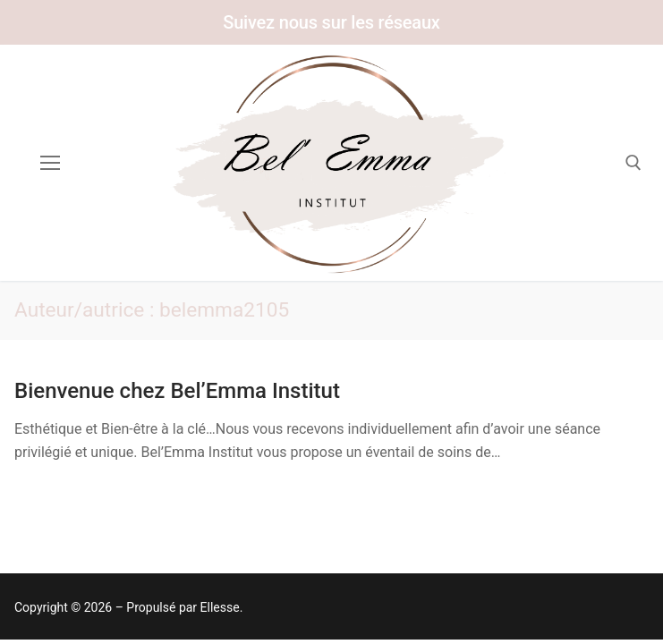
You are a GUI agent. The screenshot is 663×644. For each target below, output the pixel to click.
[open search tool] (633, 163)
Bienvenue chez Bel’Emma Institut (177, 391)
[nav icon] (50, 163)
